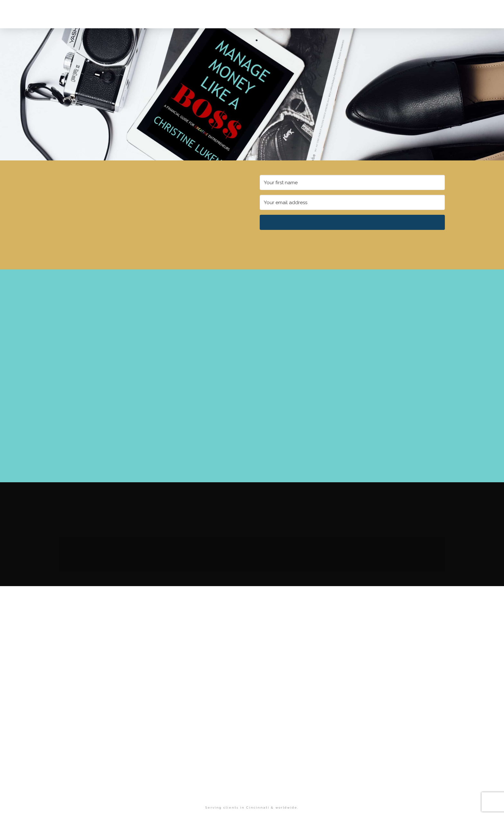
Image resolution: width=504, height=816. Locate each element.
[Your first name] (352, 182)
